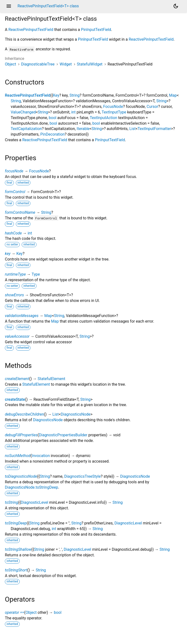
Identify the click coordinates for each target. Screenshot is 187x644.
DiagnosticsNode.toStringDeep (32, 487)
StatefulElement (51, 379)
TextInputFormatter (154, 129)
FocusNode (113, 107)
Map (173, 95)
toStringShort (16, 570)
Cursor (152, 107)
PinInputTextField (96, 30)
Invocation (41, 456)
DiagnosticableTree (38, 64)
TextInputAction (104, 118)
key (8, 254)
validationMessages (22, 316)
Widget (66, 64)
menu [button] (9, 6)
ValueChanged (23, 112)
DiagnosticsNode (75, 414)
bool (52, 118)
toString (11, 502)
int (73, 112)
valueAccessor (17, 336)
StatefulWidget (90, 64)
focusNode (14, 171)
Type (36, 274)
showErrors (14, 295)
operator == (14, 612)
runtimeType (15, 274)
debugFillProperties (21, 435)
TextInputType (114, 112)
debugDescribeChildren (24, 414)
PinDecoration (52, 134)
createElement (17, 379)
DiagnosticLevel (34, 502)
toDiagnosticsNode (21, 476)
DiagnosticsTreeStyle (83, 476)
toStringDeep (16, 523)
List (132, 129)
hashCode (13, 233)
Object (10, 64)
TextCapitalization (26, 129)
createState (15, 399)
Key (56, 95)
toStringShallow (18, 549)
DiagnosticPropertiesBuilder (63, 435)
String (75, 95)
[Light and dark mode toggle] (176, 6)
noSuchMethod (18, 456)
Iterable (83, 129)
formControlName (20, 212)
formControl (15, 192)
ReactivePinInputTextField (31, 30)
